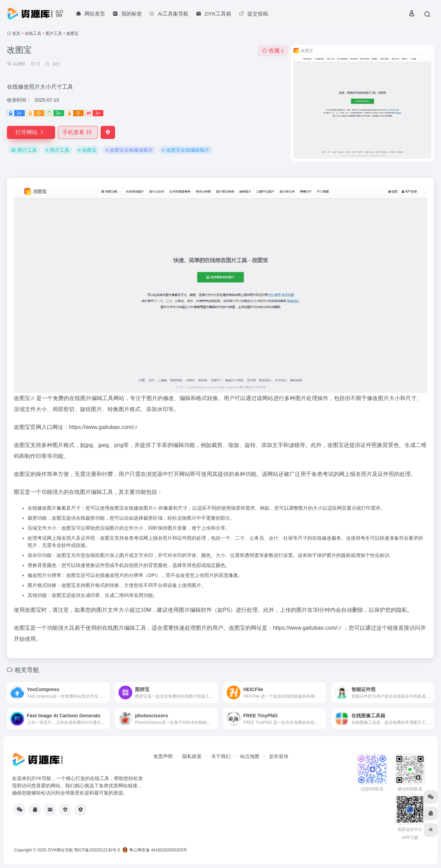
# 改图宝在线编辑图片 (186, 150)
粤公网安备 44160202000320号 (155, 850)
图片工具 (54, 33)
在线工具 (33, 33)
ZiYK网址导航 (60, 850)
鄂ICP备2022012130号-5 (97, 850)
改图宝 (22, 398)
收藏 (273, 51)
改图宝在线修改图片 (131, 508)
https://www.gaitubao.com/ (101, 427)
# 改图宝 (88, 150)
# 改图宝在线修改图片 (129, 150)
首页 (16, 33)
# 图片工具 (58, 150)
